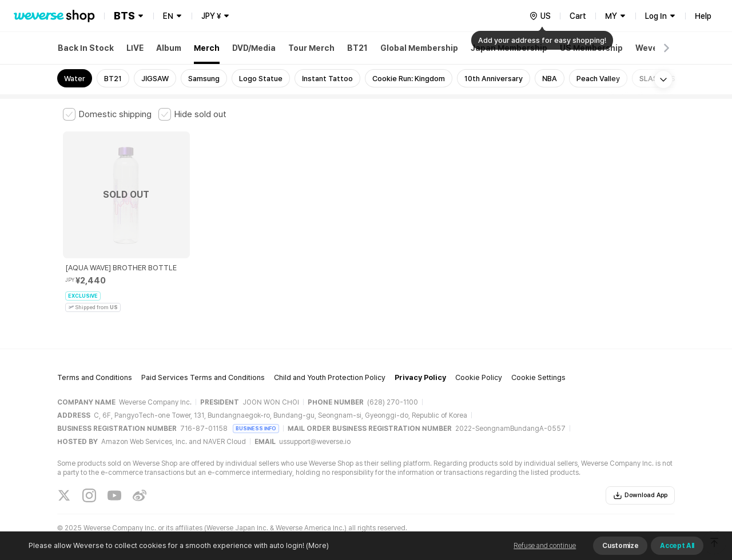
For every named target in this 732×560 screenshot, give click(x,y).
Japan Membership (509, 48)
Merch (207, 48)
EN (168, 16)
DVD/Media (254, 48)
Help (703, 16)
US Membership (591, 48)
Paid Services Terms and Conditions (203, 369)
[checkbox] (107, 114)
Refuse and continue (545, 546)
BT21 (357, 48)
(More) (317, 545)
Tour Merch (311, 48)
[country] (540, 16)
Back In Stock (86, 48)
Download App (640, 486)
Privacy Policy (420, 369)
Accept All (677, 546)
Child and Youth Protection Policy (330, 369)
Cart (578, 16)
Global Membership (419, 48)
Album (169, 48)
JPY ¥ (211, 16)
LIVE (135, 48)
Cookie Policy (479, 369)
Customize (620, 546)
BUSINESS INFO (256, 419)
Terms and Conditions (95, 369)
